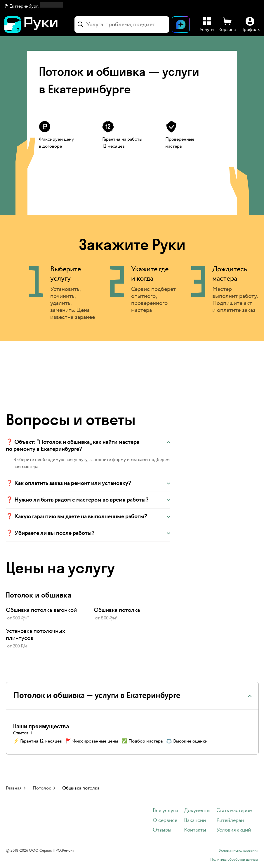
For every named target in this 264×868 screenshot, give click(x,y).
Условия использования (238, 851)
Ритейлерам (230, 821)
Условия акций (234, 830)
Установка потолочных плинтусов (35, 635)
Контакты (195, 830)
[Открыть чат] (181, 25)
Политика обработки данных (234, 860)
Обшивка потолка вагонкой (41, 610)
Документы (197, 811)
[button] (34, 6)
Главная (14, 788)
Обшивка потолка (117, 610)
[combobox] (122, 25)
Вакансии (195, 821)
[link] (44, 614)
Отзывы (162, 830)
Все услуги (165, 811)
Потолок (42, 788)
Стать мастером (234, 811)
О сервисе (165, 821)
